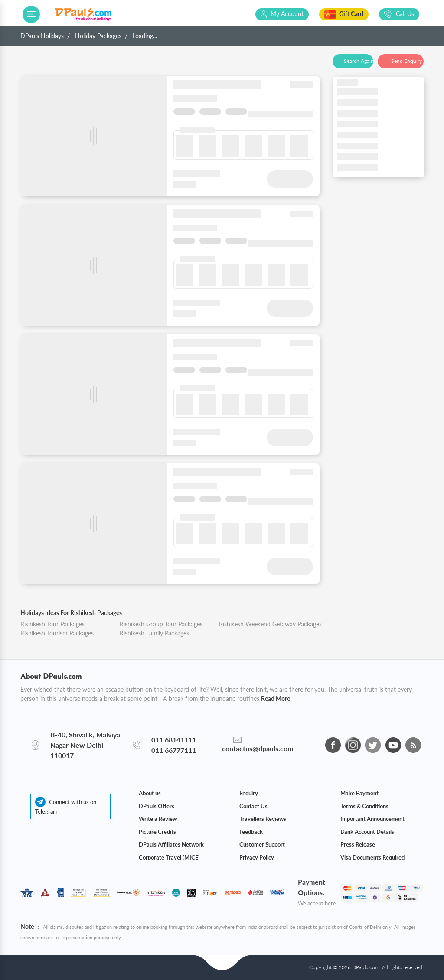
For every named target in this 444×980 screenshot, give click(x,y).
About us (150, 793)
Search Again (359, 61)
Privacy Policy (257, 857)
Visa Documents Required (372, 857)
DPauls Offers (157, 806)
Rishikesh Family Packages (154, 633)
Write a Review (158, 819)
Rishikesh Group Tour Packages (161, 624)
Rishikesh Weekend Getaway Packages (270, 624)
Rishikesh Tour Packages (52, 624)
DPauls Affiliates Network (171, 844)
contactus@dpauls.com (258, 748)
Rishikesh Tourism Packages (57, 633)
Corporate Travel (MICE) (169, 857)
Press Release (358, 844)
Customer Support (262, 844)
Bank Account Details (367, 832)
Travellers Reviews (263, 819)
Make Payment (359, 793)
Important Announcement (372, 819)
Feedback (251, 832)
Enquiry (249, 793)
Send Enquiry (406, 61)
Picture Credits (157, 832)
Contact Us (253, 806)
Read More (276, 698)
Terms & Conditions (364, 806)
